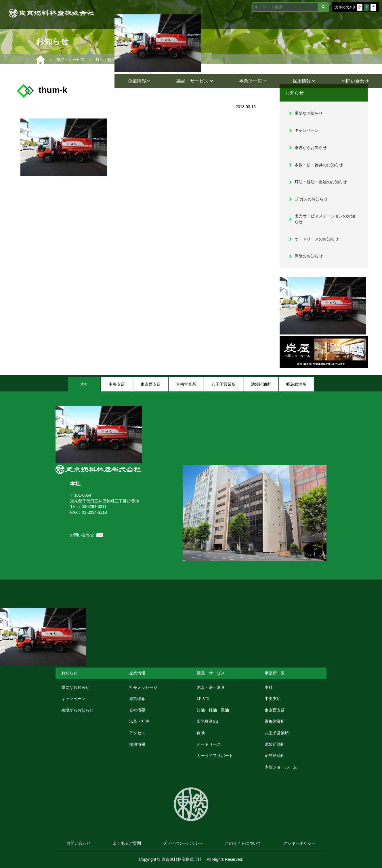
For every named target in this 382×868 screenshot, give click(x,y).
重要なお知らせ (309, 113)
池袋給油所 (275, 744)
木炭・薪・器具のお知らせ (319, 165)
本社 (75, 484)
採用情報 (304, 81)
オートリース (209, 744)
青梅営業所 (275, 721)
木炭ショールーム (281, 767)
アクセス (137, 733)
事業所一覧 (253, 81)
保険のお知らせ (309, 256)
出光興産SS (208, 721)
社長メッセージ (143, 687)
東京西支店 (275, 710)
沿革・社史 (139, 721)
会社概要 (137, 710)
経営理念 (137, 699)
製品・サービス (195, 81)
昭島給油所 (275, 756)
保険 (201, 733)
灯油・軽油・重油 (213, 710)
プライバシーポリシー (183, 843)
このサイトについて (243, 843)
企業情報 (139, 81)
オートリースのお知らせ (317, 239)
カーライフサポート (215, 756)
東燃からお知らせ (311, 148)
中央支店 (273, 699)
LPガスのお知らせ (311, 199)
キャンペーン (307, 130)
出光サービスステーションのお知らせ (325, 219)
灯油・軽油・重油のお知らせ (321, 182)
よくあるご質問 (127, 843)
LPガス (203, 699)
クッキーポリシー (299, 843)
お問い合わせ (355, 81)
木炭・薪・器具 (211, 687)
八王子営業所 (277, 733)
